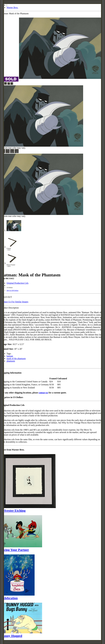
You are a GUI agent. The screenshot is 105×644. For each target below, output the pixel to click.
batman (10, 356)
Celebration (9, 598)
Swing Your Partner (15, 550)
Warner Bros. (12, 7)
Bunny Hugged (12, 636)
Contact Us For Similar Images (15, 302)
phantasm (11, 361)
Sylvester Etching (13, 511)
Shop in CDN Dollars (12, 290)
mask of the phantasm (16, 358)
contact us (43, 393)
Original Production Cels (17, 283)
